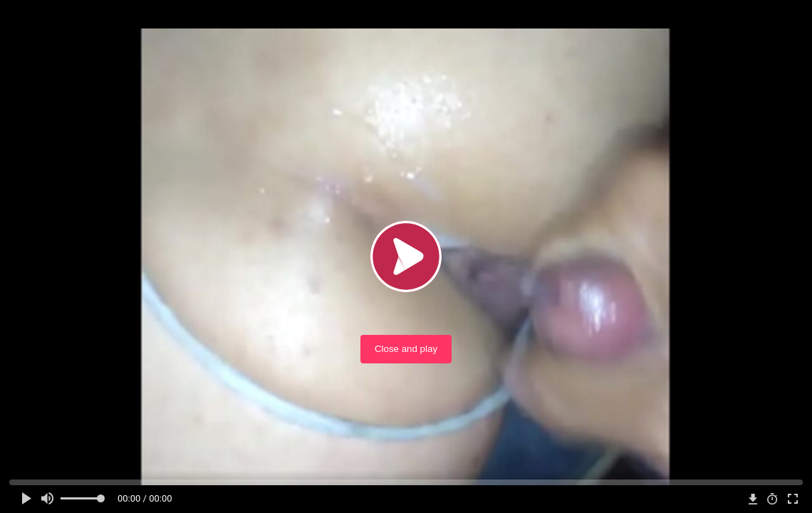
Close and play (406, 349)
